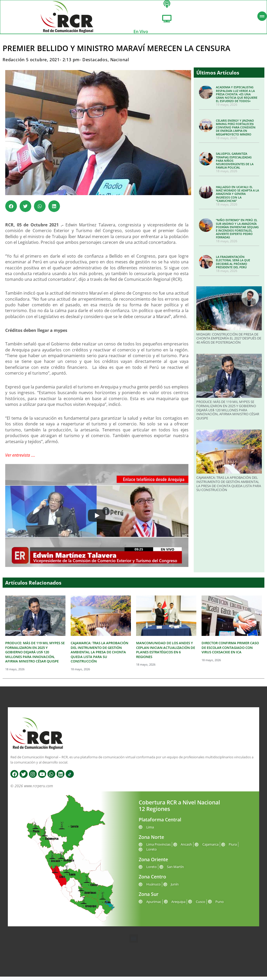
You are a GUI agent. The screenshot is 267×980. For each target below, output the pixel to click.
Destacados (95, 63)
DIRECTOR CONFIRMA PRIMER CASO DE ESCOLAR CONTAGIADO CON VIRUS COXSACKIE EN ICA (230, 651)
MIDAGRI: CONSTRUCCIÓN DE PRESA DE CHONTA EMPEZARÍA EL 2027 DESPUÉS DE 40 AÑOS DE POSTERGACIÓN (229, 341)
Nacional (120, 63)
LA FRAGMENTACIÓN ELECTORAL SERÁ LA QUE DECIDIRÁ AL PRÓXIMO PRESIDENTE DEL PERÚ (233, 265)
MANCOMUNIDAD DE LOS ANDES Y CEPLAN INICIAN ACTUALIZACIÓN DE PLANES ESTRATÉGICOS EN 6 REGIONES (166, 653)
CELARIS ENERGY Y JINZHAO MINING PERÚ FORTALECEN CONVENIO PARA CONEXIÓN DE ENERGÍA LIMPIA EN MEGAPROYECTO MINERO (236, 131)
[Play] (97, 519)
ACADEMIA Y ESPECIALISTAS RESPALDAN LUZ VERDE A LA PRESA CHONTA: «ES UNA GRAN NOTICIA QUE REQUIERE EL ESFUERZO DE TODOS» (237, 97)
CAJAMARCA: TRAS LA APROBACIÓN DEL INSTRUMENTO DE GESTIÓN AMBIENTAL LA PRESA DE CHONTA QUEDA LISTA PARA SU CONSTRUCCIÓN (229, 487)
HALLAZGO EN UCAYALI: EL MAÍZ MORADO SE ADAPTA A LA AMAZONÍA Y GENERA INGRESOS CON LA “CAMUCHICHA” (237, 197)
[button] (11, 210)
